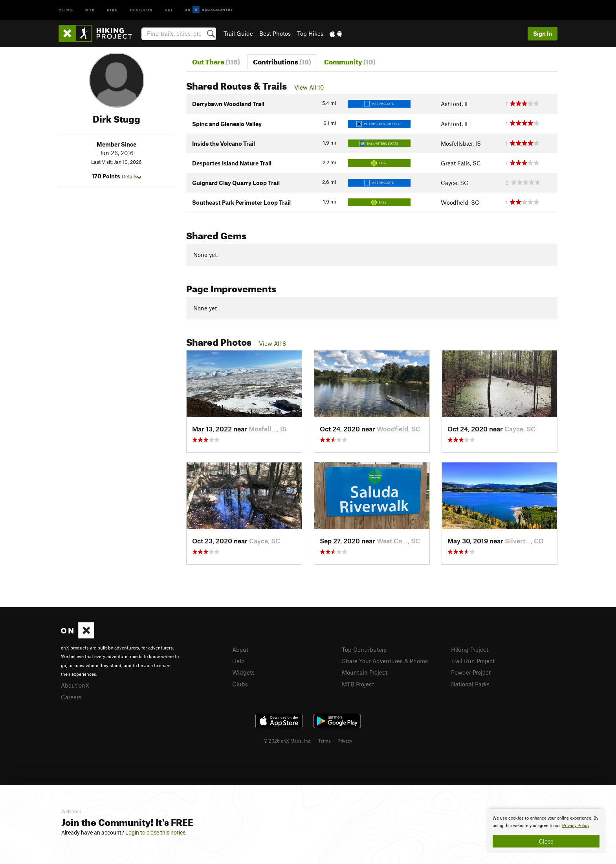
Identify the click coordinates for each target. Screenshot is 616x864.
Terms (324, 741)
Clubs (240, 684)
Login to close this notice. (156, 833)
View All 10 (309, 87)
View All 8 (272, 343)
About (240, 649)
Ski (169, 10)
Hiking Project (470, 649)
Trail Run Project (473, 661)
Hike (112, 10)
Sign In (543, 33)
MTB (90, 10)
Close (546, 841)
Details (131, 176)
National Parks (470, 684)
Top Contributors (364, 649)
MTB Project (358, 684)
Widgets (243, 672)
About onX (75, 685)
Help (238, 661)
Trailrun (141, 10)
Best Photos (275, 33)
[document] (546, 831)
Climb (66, 10)
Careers (71, 697)
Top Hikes (310, 33)
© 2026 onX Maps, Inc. (288, 741)
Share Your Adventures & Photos (385, 661)
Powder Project (471, 672)
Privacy (345, 741)
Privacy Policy (576, 826)
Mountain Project (365, 672)
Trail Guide (238, 33)
